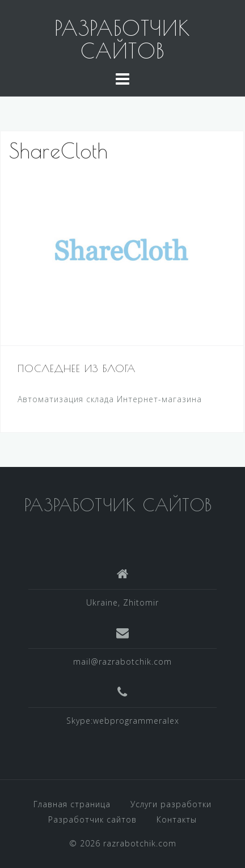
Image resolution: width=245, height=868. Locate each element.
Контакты (177, 819)
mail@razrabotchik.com (122, 662)
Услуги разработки (171, 804)
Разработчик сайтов (92, 819)
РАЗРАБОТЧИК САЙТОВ (122, 39)
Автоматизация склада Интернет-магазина (110, 399)
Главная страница (72, 804)
